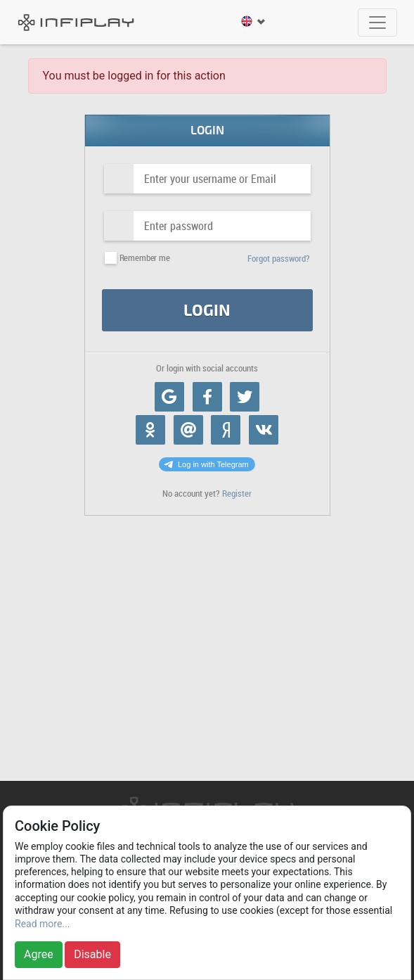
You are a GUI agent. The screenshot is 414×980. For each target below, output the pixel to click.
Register (237, 494)
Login (207, 311)
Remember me (145, 258)
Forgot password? (279, 259)
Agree (39, 954)
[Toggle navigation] (377, 23)
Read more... (42, 924)
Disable (92, 954)
